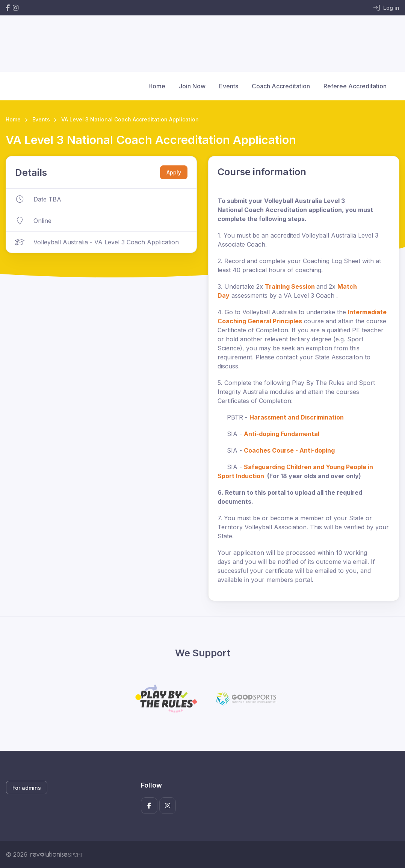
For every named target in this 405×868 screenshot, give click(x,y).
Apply (174, 172)
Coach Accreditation (281, 86)
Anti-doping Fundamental (282, 434)
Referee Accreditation (355, 86)
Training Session (290, 286)
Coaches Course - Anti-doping (289, 450)
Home (157, 86)
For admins (27, 788)
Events (229, 86)
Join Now (192, 86)
